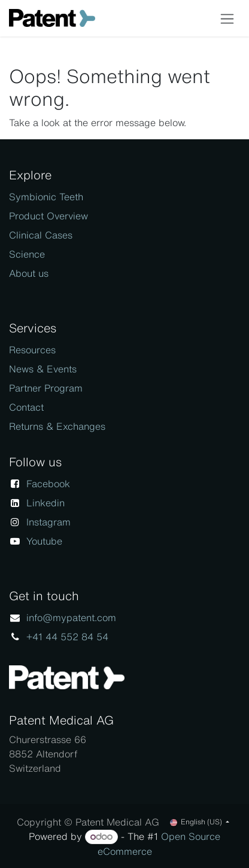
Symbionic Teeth (46, 197)
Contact (26, 407)
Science (27, 254)
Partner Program (46, 388)
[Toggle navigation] (227, 18)
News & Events (43, 369)
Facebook (48, 484)
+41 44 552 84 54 (67, 637)
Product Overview (48, 216)
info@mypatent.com (71, 618)
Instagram (48, 522)
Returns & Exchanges (57, 426)
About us (29, 273)
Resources (32, 350)
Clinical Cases (41, 235)
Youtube (44, 541)
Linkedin (45, 503)
